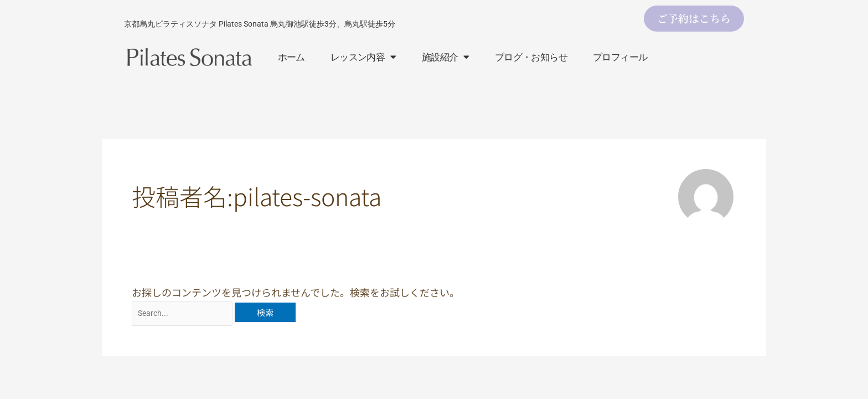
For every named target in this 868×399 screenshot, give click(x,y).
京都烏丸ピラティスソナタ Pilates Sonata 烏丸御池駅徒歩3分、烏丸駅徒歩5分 (260, 24)
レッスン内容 (363, 57)
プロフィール (620, 57)
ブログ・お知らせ (531, 57)
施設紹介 (446, 57)
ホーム (291, 57)
